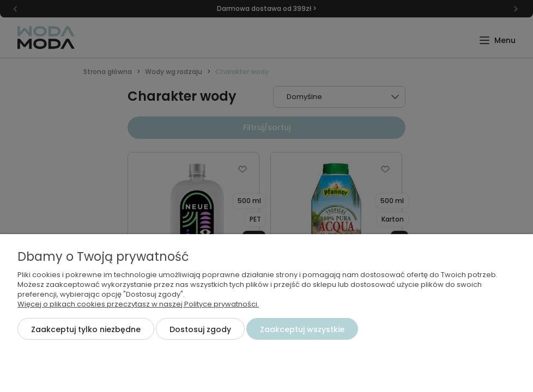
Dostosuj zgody (200, 329)
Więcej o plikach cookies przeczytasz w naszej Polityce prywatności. (138, 304)
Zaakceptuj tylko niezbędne (86, 329)
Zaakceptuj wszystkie (302, 329)
